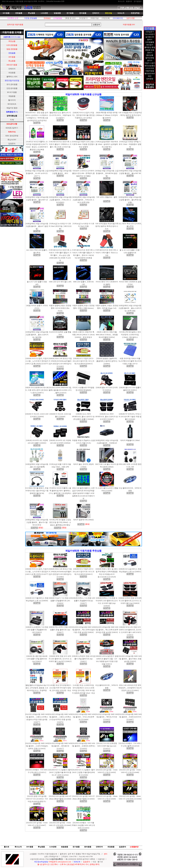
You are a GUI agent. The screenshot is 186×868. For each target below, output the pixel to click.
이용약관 (101, 859)
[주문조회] (106, 18)
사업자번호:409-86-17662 (40, 859)
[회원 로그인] (70, 18)
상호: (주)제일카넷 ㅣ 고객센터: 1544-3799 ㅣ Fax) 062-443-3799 (68, 857)
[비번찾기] (83, 18)
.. (101, 854)
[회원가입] (95, 18)
